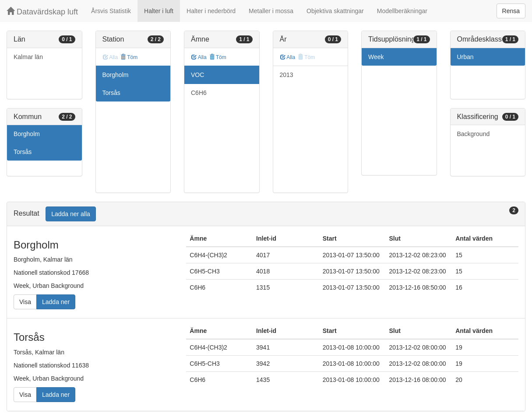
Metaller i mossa (271, 11)
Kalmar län (28, 57)
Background (474, 134)
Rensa (511, 11)
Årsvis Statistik (111, 11)
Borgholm (27, 134)
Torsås (23, 152)
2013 (287, 75)
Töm (129, 57)
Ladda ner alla (71, 214)
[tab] (266, 214)
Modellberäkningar (402, 11)
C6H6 (199, 93)
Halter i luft (159, 11)
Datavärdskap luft (42, 12)
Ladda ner (56, 302)
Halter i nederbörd (211, 11)
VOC (197, 75)
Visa (25, 302)
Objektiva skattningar (335, 11)
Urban (465, 57)
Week (376, 57)
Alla (199, 57)
